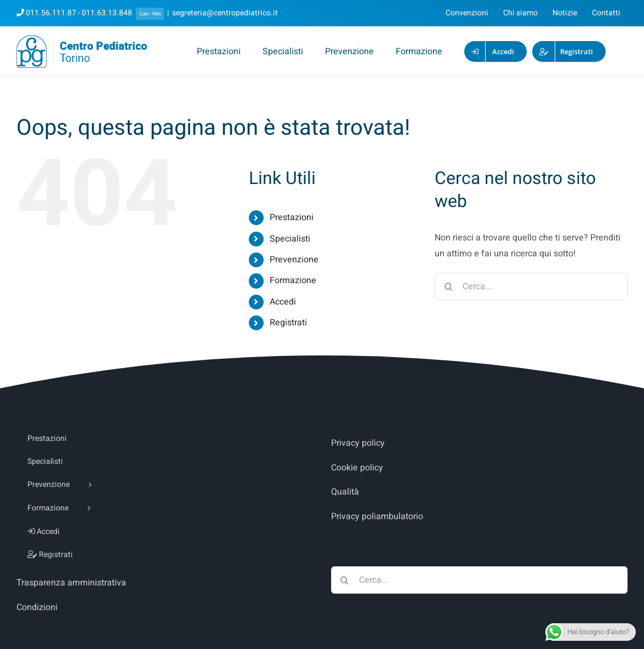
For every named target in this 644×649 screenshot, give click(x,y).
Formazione (293, 280)
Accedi (283, 302)
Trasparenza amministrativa (71, 583)
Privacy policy (358, 443)
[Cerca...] (531, 286)
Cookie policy (357, 468)
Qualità (345, 492)
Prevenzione (294, 260)
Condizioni (37, 607)
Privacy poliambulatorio (377, 516)
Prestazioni (292, 217)
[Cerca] (448, 286)
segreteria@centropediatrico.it (225, 13)
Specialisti (290, 239)
